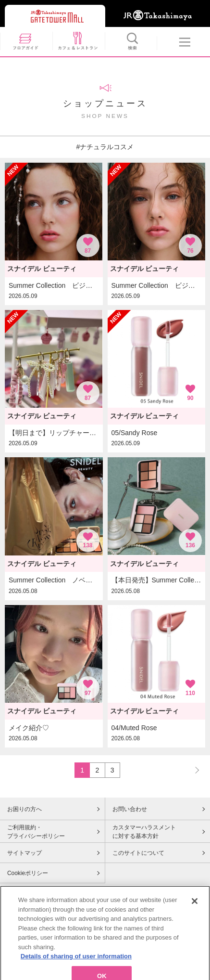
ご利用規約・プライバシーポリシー (36, 832)
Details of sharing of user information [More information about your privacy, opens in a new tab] (76, 969)
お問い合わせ (130, 809)
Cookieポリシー (28, 873)
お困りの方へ (25, 809)
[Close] (195, 914)
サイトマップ (25, 853)
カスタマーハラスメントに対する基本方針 (144, 832)
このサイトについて (138, 853)
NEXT (193, 770)
